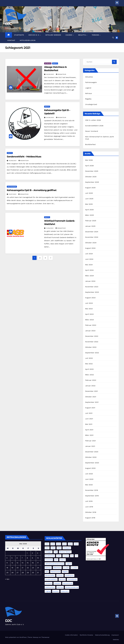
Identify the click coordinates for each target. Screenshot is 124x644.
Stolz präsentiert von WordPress (16, 637)
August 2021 (90, 408)
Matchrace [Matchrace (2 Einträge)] (57, 568)
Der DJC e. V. (34, 35)
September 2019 (92, 496)
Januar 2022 (90, 386)
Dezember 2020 (92, 452)
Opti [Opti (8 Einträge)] (47, 572)
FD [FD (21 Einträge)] (77, 556)
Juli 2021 (89, 413)
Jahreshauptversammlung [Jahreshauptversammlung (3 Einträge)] (55, 564)
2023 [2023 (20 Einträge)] (76, 544)
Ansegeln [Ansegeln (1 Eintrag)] (49, 552)
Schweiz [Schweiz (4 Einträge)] (60, 575)
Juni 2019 (89, 507)
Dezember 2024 (92, 232)
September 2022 (92, 353)
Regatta (82, 35)
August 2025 (90, 188)
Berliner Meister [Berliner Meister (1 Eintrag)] (65, 552)
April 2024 (89, 270)
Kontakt (11, 40)
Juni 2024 (89, 259)
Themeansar (45, 637)
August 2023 (90, 298)
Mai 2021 (89, 424)
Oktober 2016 (91, 512)
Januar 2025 (90, 226)
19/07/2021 (13, 194)
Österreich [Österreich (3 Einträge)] (65, 591)
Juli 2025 (89, 193)
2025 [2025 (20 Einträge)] (53, 548)
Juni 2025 (89, 199)
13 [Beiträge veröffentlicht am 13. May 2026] (17, 563)
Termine (96, 35)
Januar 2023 (90, 331)
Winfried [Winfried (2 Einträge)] (60, 587)
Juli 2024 (89, 254)
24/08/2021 (50, 118)
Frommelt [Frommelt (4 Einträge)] (49, 560)
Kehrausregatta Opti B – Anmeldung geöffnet (32, 190)
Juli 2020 (89, 474)
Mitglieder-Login (28, 40)
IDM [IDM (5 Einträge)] (56, 560)
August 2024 (90, 248)
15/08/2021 (13, 161)
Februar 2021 (90, 441)
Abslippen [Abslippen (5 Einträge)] (67, 548)
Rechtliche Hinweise (86, 635)
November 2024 (92, 237)
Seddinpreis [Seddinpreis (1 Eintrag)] (70, 575)
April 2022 (89, 369)
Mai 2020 (89, 485)
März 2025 (89, 215)
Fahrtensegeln (91, 82)
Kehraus (88, 93)
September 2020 (92, 463)
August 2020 (90, 468)
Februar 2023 (91, 325)
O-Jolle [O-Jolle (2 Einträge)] (66, 568)
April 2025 (89, 210)
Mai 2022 (89, 364)
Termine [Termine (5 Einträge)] (62, 579)
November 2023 (92, 287)
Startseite (19, 35)
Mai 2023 (89, 309)
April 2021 (89, 430)
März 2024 (89, 276)
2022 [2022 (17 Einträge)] (70, 544)
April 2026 (89, 166)
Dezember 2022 (92, 336)
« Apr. (7, 579)
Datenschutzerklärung (102, 635)
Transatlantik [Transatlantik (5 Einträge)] (72, 579)
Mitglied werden (53, 35)
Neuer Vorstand (92, 131)
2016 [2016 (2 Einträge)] (47, 544)
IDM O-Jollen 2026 (93, 120)
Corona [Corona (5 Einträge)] (66, 556)
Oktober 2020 (91, 457)
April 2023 (89, 314)
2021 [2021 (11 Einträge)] (64, 544)
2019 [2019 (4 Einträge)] (53, 544)
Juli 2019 (89, 501)
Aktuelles (48, 63)
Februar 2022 (91, 380)
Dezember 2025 (92, 171)
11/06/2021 (50, 228)
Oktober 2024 (91, 243)
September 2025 (92, 182)
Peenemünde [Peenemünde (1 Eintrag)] (55, 572)
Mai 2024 (89, 265)
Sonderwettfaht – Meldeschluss (24, 157)
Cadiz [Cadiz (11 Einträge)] (59, 556)
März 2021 (89, 435)
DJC (9, 24)
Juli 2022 (89, 358)
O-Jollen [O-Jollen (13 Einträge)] (74, 568)
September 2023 (92, 292)
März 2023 (89, 320)
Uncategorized (12, 187)
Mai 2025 (89, 204)
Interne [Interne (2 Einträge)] (63, 560)
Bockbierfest (90, 144)
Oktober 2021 (91, 397)
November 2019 (92, 490)
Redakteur (61, 74)
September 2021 (92, 402)
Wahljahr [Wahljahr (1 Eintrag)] (57, 583)
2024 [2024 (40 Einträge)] (47, 548)
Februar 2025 (91, 221)
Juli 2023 (89, 303)
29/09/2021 (50, 74)
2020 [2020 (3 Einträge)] (59, 544)
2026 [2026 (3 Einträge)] (59, 548)
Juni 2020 (89, 479)
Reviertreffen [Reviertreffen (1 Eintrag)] (50, 575)
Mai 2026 (89, 160)
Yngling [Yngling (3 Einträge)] (48, 591)
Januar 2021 (90, 446)
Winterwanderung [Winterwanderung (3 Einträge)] (72, 587)
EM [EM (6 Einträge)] (72, 556)
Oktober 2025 (91, 177)
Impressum (115, 635)
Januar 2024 (90, 281)
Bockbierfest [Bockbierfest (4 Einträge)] (50, 556)
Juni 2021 (89, 419)
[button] (113, 38)
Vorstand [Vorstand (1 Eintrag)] (49, 583)
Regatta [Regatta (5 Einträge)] (65, 572)
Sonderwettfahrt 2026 (94, 126)
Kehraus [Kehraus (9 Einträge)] (48, 568)
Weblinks (116, 640)
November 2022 (92, 342)
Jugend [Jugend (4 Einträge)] (69, 564)
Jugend (69, 35)
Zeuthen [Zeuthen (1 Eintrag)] (56, 591)
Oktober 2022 (91, 347)
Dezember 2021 (91, 391)
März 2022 (89, 375)
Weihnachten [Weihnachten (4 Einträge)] (50, 587)
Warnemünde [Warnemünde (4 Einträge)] (68, 583)
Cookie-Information (71, 635)
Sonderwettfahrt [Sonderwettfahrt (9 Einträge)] (51, 579)
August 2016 (90, 518)
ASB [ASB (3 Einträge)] (56, 552)
